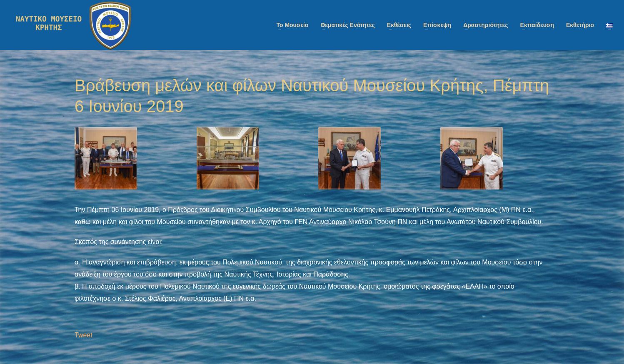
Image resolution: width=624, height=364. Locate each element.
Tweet (84, 335)
